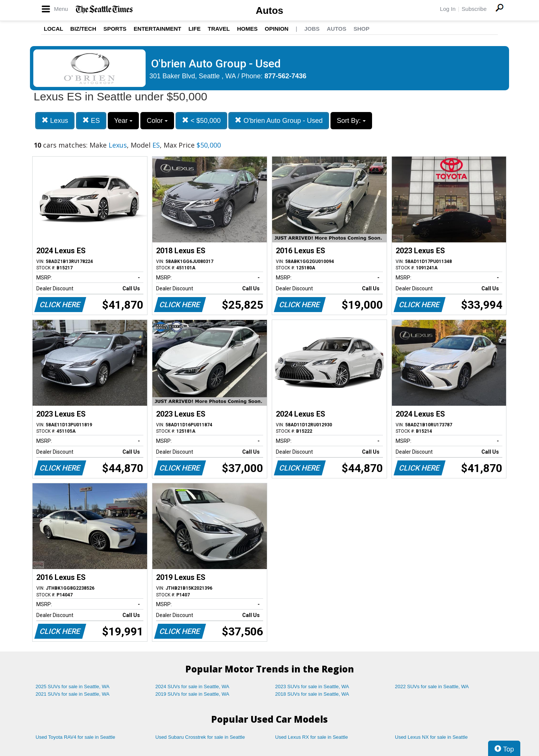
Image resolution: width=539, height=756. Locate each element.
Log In (448, 9)
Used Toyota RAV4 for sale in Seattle (75, 737)
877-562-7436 (286, 76)
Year (123, 121)
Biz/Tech (83, 29)
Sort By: (351, 121)
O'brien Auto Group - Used (279, 120)
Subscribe (474, 9)
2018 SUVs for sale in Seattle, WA (312, 694)
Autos (269, 10)
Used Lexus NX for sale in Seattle (431, 737)
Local (54, 29)
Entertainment (157, 29)
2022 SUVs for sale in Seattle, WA (432, 687)
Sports (115, 29)
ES (91, 120)
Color (157, 121)
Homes (247, 29)
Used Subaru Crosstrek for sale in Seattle (200, 737)
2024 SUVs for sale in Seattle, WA (192, 687)
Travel (219, 29)
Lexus (55, 120)
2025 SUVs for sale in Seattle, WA (73, 687)
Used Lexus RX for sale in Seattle (311, 737)
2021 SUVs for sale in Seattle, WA (73, 694)
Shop (361, 29)
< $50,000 (201, 120)
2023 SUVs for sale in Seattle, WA (312, 687)
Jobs (312, 29)
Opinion (276, 29)
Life (194, 29)
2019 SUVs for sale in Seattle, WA (192, 694)
